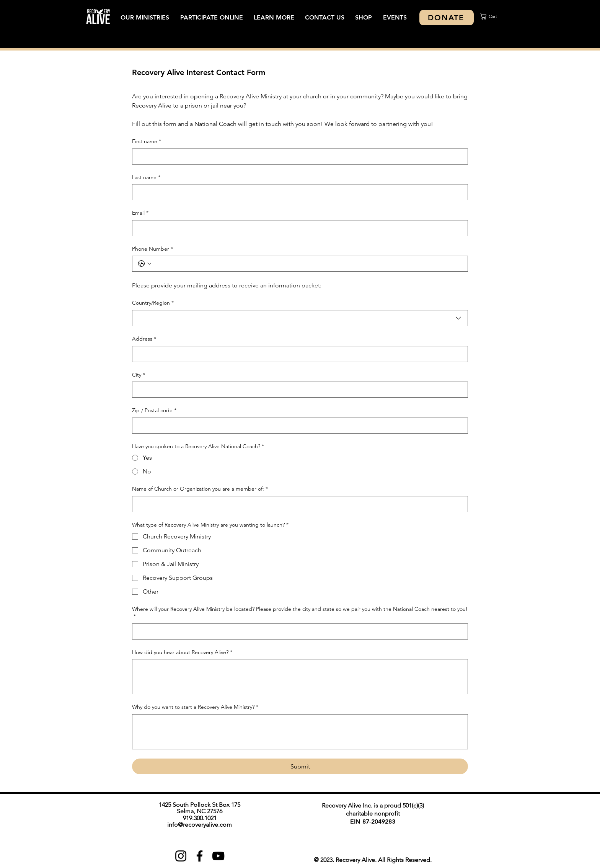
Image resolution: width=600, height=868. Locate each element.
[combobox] (300, 318)
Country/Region (153, 303)
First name (147, 142)
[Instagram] (181, 856)
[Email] (298, 228)
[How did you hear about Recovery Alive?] (300, 677)
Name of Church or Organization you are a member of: (200, 489)
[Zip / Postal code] (298, 426)
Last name (146, 178)
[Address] (298, 354)
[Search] (479, 25)
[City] (298, 390)
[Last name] (298, 192)
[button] (145, 17)
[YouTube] (218, 856)
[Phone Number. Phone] (308, 264)
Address (144, 339)
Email (140, 213)
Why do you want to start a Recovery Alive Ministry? (195, 707)
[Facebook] (200, 856)
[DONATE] (447, 18)
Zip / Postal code (154, 411)
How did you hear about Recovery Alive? (182, 653)
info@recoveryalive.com (200, 825)
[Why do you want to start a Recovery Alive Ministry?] (300, 732)
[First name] (298, 157)
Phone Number (152, 249)
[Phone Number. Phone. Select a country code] (145, 264)
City (139, 375)
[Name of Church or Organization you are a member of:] (298, 504)
